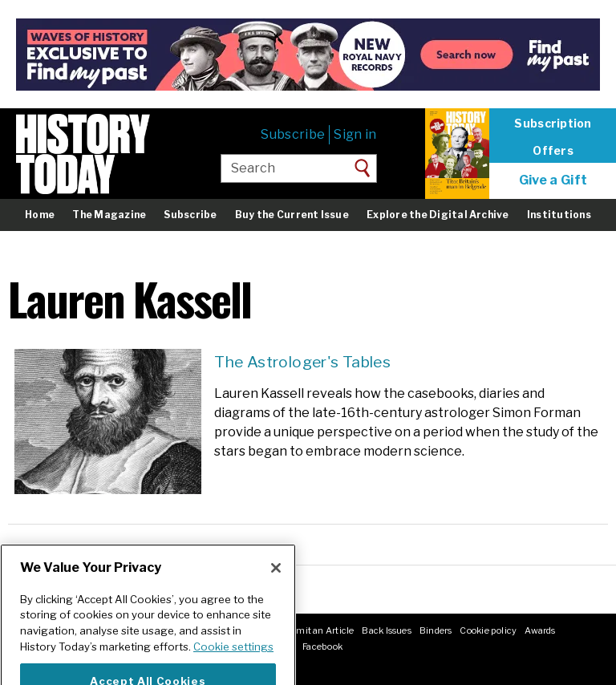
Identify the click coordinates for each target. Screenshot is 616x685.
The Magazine (109, 215)
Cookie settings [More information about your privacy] (233, 662)
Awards (540, 630)
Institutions (559, 215)
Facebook (322, 646)
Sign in (355, 134)
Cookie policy (488, 630)
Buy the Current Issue (292, 215)
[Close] (276, 583)
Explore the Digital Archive (438, 215)
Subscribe (293, 134)
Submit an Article (316, 630)
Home (40, 215)
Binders (436, 630)
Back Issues (386, 630)
